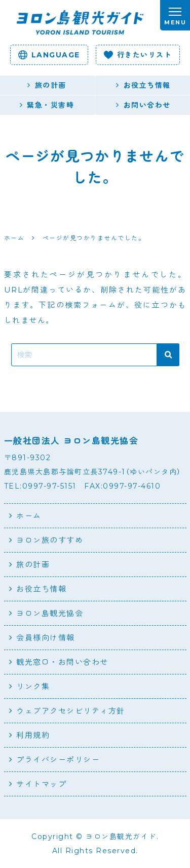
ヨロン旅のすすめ (50, 540)
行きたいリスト (138, 55)
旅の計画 (33, 565)
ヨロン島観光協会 (50, 613)
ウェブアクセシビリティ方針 (71, 711)
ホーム (29, 516)
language (49, 55)
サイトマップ (41, 784)
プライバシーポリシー (58, 760)
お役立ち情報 (41, 589)
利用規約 (33, 735)
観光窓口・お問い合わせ (62, 662)
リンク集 (33, 686)
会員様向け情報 (46, 638)
